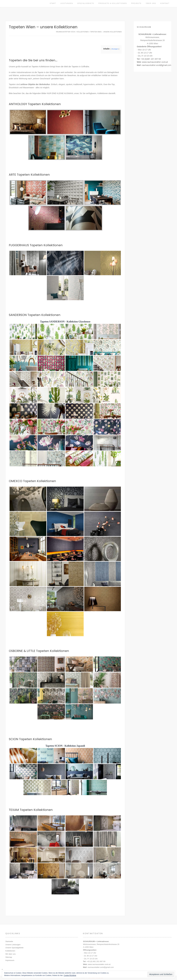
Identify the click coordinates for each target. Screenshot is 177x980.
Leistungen (67, 3)
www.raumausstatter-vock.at (155, 62)
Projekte (136, 3)
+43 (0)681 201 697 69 (151, 59)
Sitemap (9, 957)
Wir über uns (11, 954)
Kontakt (165, 3)
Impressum (10, 960)
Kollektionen (10, 951)
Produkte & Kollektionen (113, 3)
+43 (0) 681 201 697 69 (96, 961)
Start (53, 3)
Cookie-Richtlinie (70, 975)
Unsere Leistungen (13, 945)
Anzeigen (115, 49)
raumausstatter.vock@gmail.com (156, 65)
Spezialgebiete (86, 3)
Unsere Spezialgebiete (14, 948)
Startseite (9, 941)
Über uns (151, 3)
